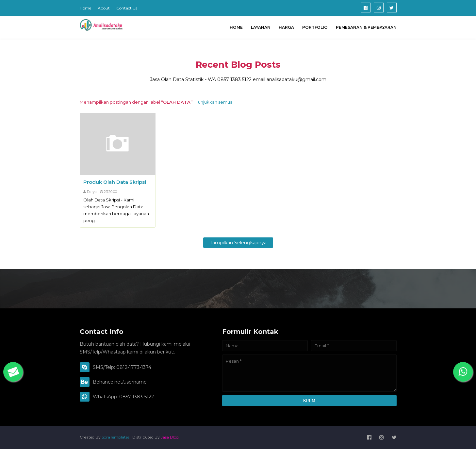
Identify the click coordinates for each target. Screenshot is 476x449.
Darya (92, 192)
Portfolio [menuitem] (315, 27)
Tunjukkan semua (214, 102)
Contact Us (127, 8)
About (104, 8)
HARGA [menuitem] (286, 27)
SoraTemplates (115, 437)
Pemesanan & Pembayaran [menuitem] (366, 27)
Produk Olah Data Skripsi (115, 182)
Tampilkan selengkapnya (238, 243)
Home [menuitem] (236, 27)
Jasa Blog (170, 437)
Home (85, 8)
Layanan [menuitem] (261, 27)
